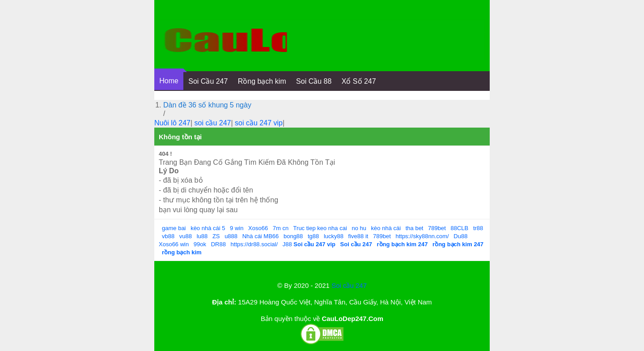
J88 (287, 244)
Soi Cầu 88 (314, 81)
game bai (174, 228)
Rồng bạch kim (262, 81)
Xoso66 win (174, 244)
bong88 (293, 236)
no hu (359, 228)
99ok (200, 244)
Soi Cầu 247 (208, 81)
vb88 (168, 236)
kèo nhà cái (386, 228)
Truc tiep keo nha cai (320, 228)
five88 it (358, 236)
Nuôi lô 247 (172, 123)
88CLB (460, 228)
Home (169, 81)
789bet (437, 228)
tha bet (415, 228)
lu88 (202, 236)
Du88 (460, 236)
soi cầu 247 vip (259, 123)
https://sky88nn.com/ (422, 236)
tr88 (478, 228)
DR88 (218, 244)
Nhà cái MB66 (261, 236)
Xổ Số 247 (359, 81)
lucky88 (334, 236)
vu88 (186, 236)
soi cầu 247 (213, 123)
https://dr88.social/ (254, 244)
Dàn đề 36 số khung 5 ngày (207, 105)
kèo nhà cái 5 (208, 228)
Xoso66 (258, 228)
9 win (237, 228)
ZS (216, 236)
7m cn (281, 228)
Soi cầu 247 (349, 285)
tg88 (313, 236)
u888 (231, 236)
